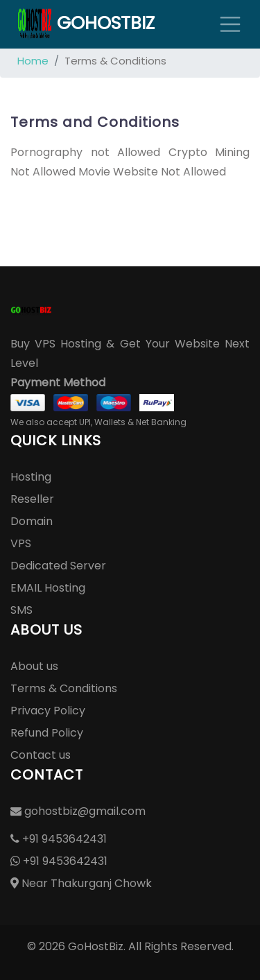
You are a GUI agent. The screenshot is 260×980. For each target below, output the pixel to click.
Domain (32, 521)
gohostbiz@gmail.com (78, 811)
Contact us (41, 755)
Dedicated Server (58, 566)
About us (34, 666)
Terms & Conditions (64, 688)
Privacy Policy (48, 711)
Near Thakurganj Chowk (81, 883)
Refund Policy (47, 733)
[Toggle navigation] (230, 24)
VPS (21, 543)
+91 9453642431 (59, 839)
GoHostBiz (86, 24)
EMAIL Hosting (48, 588)
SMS (21, 610)
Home (33, 61)
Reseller (32, 499)
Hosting (31, 477)
